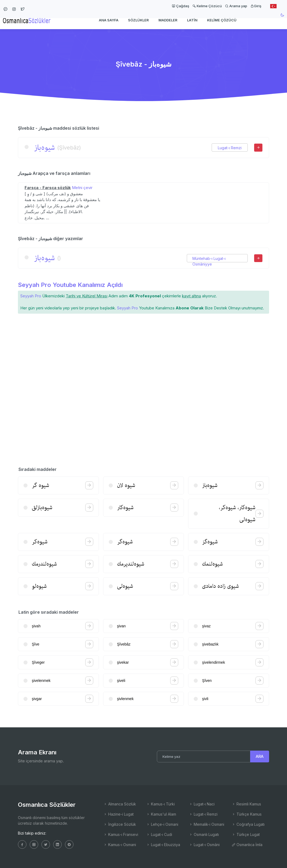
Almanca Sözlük (120, 804)
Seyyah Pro (31, 296)
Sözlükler (138, 20)
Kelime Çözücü (207, 6)
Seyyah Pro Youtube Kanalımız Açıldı (70, 285)
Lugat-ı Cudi (159, 834)
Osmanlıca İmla (247, 845)
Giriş (256, 6)
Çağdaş (181, 6)
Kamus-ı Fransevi (121, 834)
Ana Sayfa (109, 20)
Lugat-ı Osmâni (204, 845)
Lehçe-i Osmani (162, 824)
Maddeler (168, 20)
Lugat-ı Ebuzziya (163, 845)
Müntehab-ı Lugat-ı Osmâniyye (209, 258)
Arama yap (236, 6)
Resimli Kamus (246, 804)
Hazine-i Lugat (119, 814)
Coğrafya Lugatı (248, 824)
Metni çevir (82, 188)
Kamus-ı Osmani (120, 845)
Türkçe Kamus (247, 814)
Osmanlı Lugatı (204, 834)
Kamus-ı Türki (160, 804)
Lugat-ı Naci (202, 804)
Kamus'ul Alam (161, 814)
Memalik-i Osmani (207, 824)
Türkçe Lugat (246, 834)
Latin (192, 20)
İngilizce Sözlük (120, 824)
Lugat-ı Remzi (230, 148)
